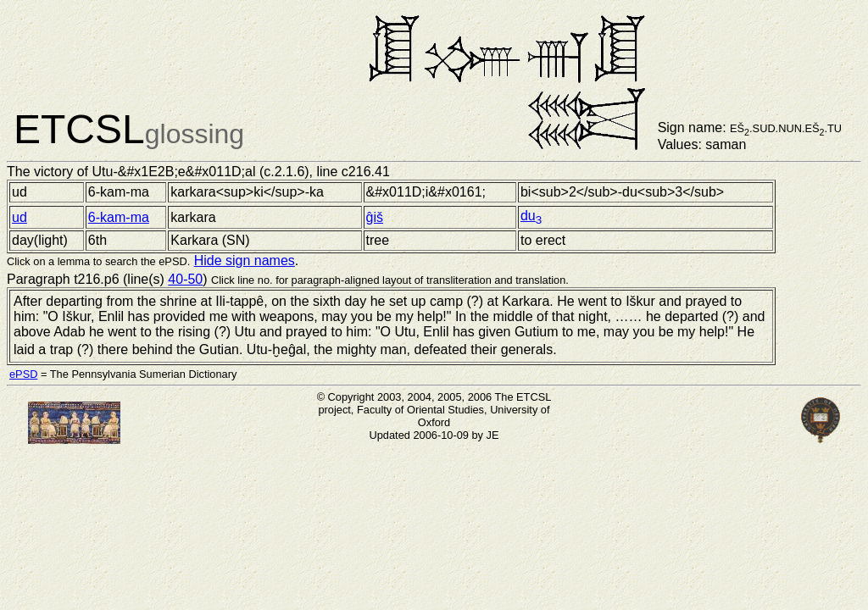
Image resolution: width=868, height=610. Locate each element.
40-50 (185, 279)
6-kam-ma (119, 217)
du (531, 216)
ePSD (23, 374)
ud (19, 217)
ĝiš (375, 217)
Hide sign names (245, 261)
